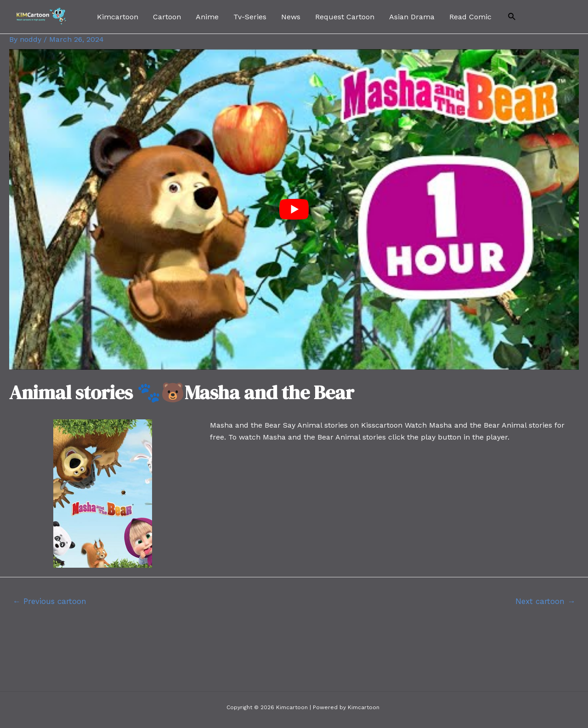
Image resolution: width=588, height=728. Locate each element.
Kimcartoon (118, 17)
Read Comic (470, 17)
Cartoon (167, 17)
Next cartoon (545, 601)
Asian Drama (412, 17)
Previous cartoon (50, 601)
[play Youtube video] (294, 209)
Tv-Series (250, 17)
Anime (207, 17)
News (291, 17)
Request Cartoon (345, 17)
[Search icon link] (512, 17)
